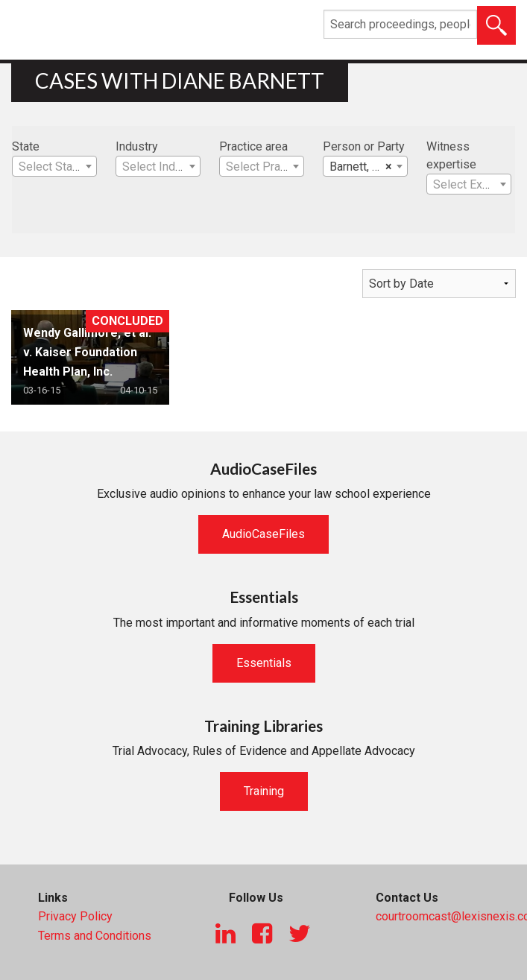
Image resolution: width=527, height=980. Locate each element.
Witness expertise (451, 155)
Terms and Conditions (95, 936)
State (26, 146)
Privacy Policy (75, 916)
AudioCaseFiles (263, 534)
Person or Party (364, 146)
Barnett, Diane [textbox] (366, 167)
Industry (137, 146)
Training (264, 791)
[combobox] (54, 166)
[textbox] (54, 167)
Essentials (264, 663)
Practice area (253, 146)
